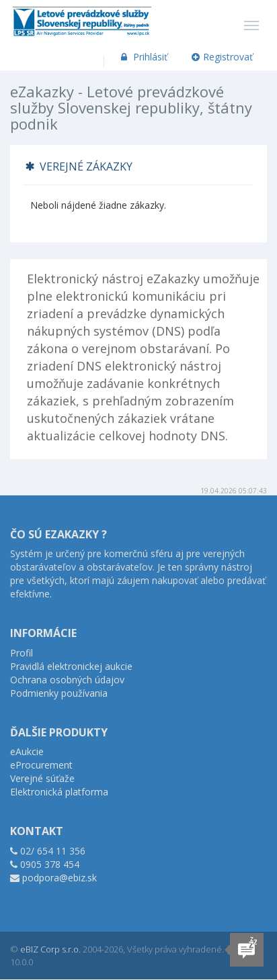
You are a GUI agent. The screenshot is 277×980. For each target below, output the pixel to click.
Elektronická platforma (59, 792)
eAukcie (27, 751)
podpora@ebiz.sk (60, 878)
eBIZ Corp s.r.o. (50, 949)
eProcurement (41, 765)
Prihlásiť (143, 57)
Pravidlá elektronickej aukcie (71, 666)
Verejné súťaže (42, 778)
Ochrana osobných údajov (67, 680)
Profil (22, 653)
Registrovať (223, 57)
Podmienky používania (59, 693)
